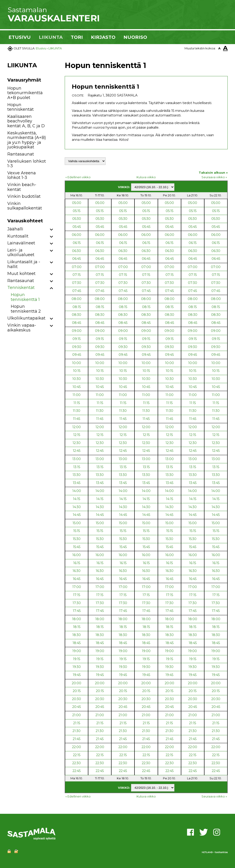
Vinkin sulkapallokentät (25, 206)
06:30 (77, 251)
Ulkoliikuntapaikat (26, 318)
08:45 (77, 323)
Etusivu (41, 48)
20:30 (77, 699)
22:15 (77, 755)
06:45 (77, 259)
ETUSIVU (20, 37)
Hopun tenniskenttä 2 (26, 309)
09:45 (77, 355)
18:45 (77, 643)
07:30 (77, 283)
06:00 (77, 235)
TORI (77, 37)
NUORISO (135, 37)
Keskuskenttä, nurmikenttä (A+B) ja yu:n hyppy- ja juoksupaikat (27, 140)
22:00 (77, 747)
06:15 (77, 243)
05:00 (77, 203)
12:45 (77, 451)
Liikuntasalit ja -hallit (24, 264)
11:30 (77, 411)
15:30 (77, 539)
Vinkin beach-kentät (22, 187)
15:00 (77, 523)
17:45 (77, 611)
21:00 (77, 715)
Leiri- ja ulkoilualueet (21, 253)
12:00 (77, 427)
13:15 (77, 467)
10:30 (77, 379)
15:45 (77, 547)
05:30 (77, 219)
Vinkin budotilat (24, 196)
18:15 (77, 627)
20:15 (77, 691)
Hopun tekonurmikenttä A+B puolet (25, 93)
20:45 (77, 707)
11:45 (77, 419)
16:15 (77, 563)
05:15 (77, 211)
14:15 (77, 499)
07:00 (77, 267)
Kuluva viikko (146, 177)
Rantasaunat (21, 154)
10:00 (77, 363)
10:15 (77, 371)
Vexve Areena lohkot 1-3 (22, 175)
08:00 (77, 299)
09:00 (77, 331)
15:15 (77, 531)
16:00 (77, 555)
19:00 (77, 651)
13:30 (77, 475)
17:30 (77, 603)
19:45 (77, 675)
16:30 (77, 571)
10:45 (77, 387)
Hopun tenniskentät (21, 107)
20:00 (77, 683)
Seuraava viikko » (214, 177)
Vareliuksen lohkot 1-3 (27, 164)
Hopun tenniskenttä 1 (25, 297)
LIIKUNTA (51, 37)
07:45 (77, 291)
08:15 (77, 307)
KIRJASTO (103, 37)
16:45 (77, 579)
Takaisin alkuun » (213, 172)
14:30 (77, 507)
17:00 (77, 587)
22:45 (77, 771)
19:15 (77, 659)
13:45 (77, 483)
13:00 (77, 459)
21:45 (77, 739)
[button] (52, 230)
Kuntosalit (18, 236)
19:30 (77, 667)
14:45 (77, 515)
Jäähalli (15, 229)
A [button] (219, 48)
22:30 (77, 763)
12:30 (77, 443)
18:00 (77, 619)
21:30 (77, 731)
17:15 (77, 595)
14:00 (77, 491)
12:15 (77, 435)
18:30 (77, 635)
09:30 (77, 347)
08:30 (77, 315)
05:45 (77, 227)
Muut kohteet (21, 274)
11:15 (77, 403)
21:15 (77, 723)
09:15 (77, 339)
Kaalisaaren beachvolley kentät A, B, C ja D (26, 121)
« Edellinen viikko (78, 177)
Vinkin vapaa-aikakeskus (22, 328)
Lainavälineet (21, 243)
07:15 (77, 275)
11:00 (77, 395)
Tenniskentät (21, 288)
